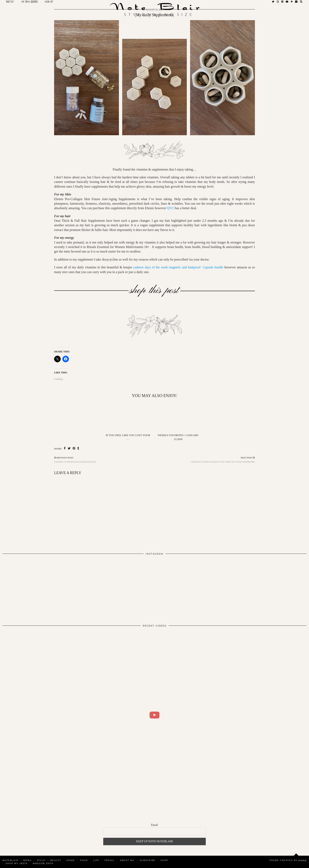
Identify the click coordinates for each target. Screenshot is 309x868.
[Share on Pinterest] (74, 448)
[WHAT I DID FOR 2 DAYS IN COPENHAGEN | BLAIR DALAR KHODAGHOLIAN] (154, 715)
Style (41, 860)
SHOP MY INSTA (17, 863)
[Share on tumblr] (78, 448)
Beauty (56, 860)
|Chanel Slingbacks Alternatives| (75, 460)
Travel (110, 860)
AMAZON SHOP (43, 863)
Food (84, 860)
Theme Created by (288, 860)
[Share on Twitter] (69, 448)
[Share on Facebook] (65, 448)
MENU (27, 860)
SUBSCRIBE (148, 860)
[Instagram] (33, 588)
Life (96, 860)
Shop (164, 860)
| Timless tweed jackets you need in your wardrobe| (223, 460)
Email (154, 825)
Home (71, 860)
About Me (127, 860)
